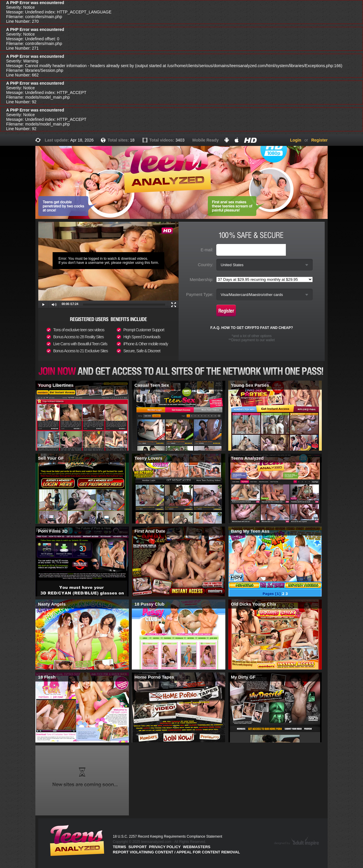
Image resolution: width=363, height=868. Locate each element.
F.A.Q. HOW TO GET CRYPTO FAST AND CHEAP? (252, 328)
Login (295, 140)
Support (138, 847)
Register (319, 140)
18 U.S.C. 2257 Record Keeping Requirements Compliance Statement (167, 836)
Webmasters (197, 847)
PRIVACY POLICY (165, 847)
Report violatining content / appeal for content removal (176, 852)
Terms (120, 847)
